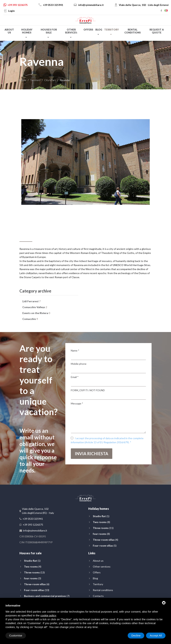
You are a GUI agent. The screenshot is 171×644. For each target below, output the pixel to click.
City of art (50, 80)
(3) (33, 578)
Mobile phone (79, 364)
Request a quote (157, 31)
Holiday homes (27, 31)
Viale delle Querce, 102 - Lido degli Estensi (144, 5)
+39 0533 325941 (53, 5)
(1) (101, 516)
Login (11, 11)
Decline (136, 635)
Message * (77, 403)
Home (23, 80)
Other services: (71, 31)
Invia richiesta (92, 454)
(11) (103, 528)
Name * (75, 350)
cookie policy (48, 615)
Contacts (98, 596)
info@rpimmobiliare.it (91, 5)
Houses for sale (49, 31)
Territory (111, 30)
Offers (88, 30)
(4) (105, 540)
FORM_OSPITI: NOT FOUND (88, 390)
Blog (99, 30)
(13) (34, 572)
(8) (101, 522)
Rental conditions (133, 31)
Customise (16, 635)
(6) (37, 584)
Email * (75, 377)
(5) (105, 546)
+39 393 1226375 (18, 5)
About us (9, 31)
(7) (47, 596)
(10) (37, 590)
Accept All (156, 635)
